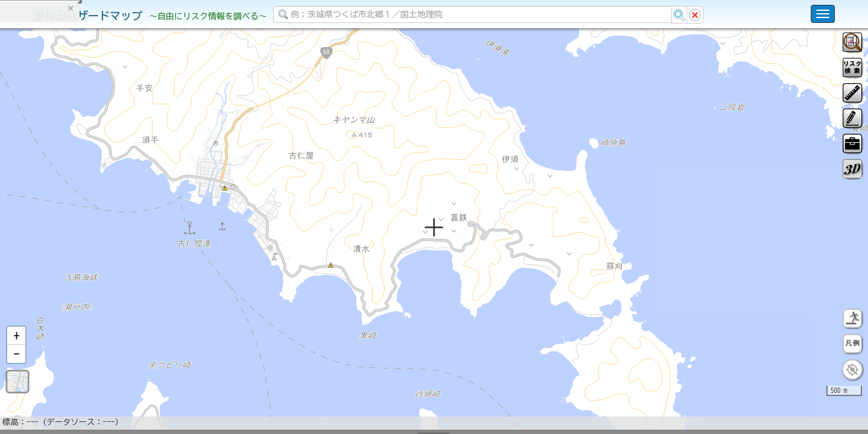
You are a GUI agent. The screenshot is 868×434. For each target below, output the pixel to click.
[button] (16, 367)
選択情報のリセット (127, 237)
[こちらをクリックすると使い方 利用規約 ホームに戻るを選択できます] (823, 14)
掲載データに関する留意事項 (66, 205)
